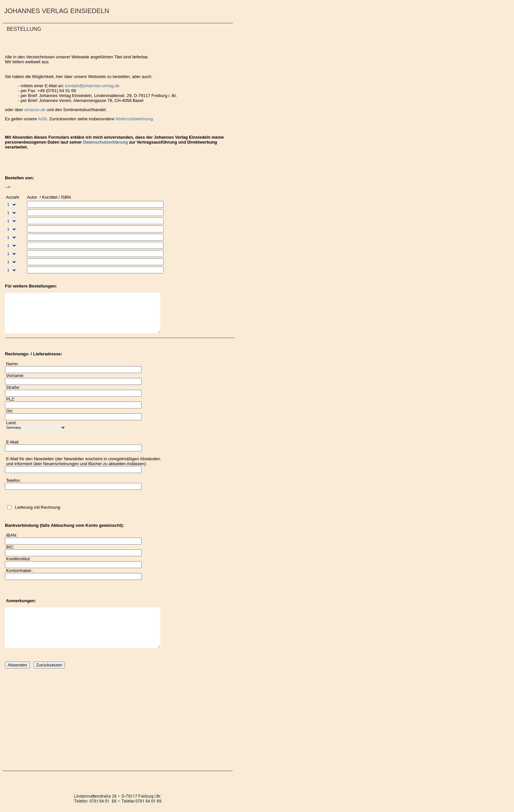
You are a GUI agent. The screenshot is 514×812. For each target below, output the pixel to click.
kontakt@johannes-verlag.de (92, 86)
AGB (42, 119)
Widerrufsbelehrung (134, 119)
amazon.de (35, 110)
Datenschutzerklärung (105, 142)
